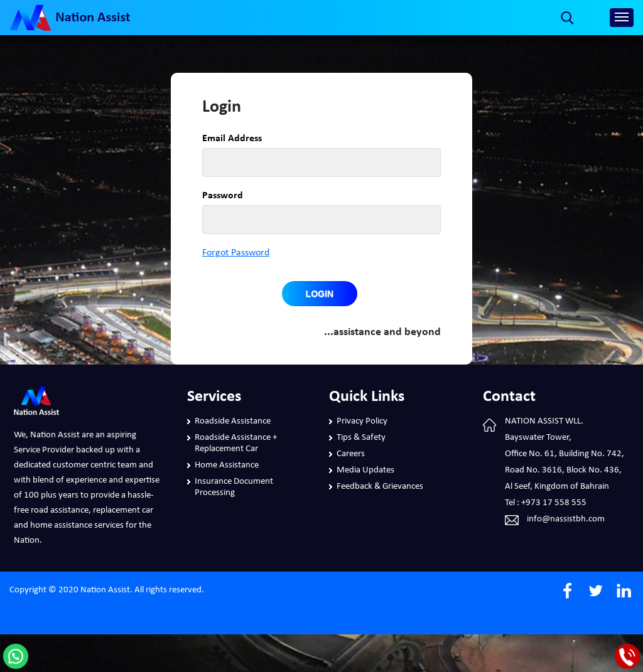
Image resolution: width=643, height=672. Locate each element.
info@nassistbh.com (566, 519)
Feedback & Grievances (380, 487)
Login (320, 294)
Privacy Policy (362, 421)
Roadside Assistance (233, 421)
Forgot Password (236, 253)
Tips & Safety (361, 438)
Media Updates (365, 470)
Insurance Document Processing (234, 487)
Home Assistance (227, 465)
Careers (351, 454)
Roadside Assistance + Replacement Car (236, 443)
